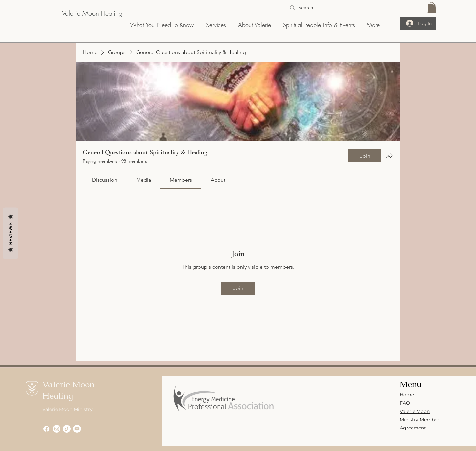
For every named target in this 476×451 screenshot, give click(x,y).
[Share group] (389, 156)
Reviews (10, 233)
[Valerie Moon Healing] (92, 13)
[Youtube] (77, 429)
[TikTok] (67, 429)
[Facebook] (46, 429)
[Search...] (335, 7)
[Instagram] (57, 429)
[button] (432, 7)
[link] (105, 180)
